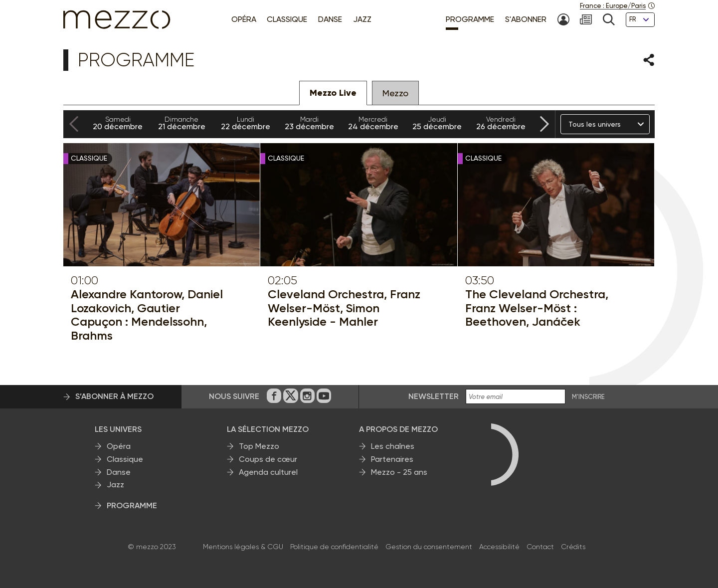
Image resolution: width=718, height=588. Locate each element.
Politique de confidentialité (334, 547)
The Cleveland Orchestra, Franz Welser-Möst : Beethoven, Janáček (537, 308)
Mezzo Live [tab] (333, 93)
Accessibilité (499, 547)
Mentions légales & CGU (243, 547)
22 (245, 123)
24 (373, 123)
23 (309, 123)
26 (501, 123)
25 (437, 123)
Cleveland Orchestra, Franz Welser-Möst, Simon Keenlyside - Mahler (344, 308)
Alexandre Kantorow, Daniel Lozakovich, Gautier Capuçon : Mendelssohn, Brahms (147, 315)
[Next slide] (544, 124)
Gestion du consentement (429, 547)
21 (181, 123)
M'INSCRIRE (588, 397)
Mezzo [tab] (395, 93)
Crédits (573, 547)
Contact (540, 547)
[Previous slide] (74, 124)
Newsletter (434, 396)
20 (118, 123)
